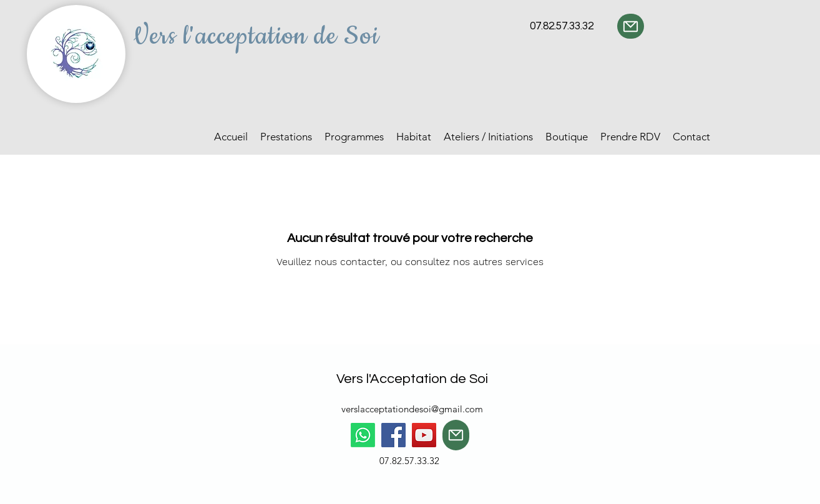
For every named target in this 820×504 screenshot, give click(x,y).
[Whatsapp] (363, 435)
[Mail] (631, 26)
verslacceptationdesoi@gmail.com (412, 409)
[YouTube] (424, 435)
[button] (286, 137)
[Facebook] (393, 435)
